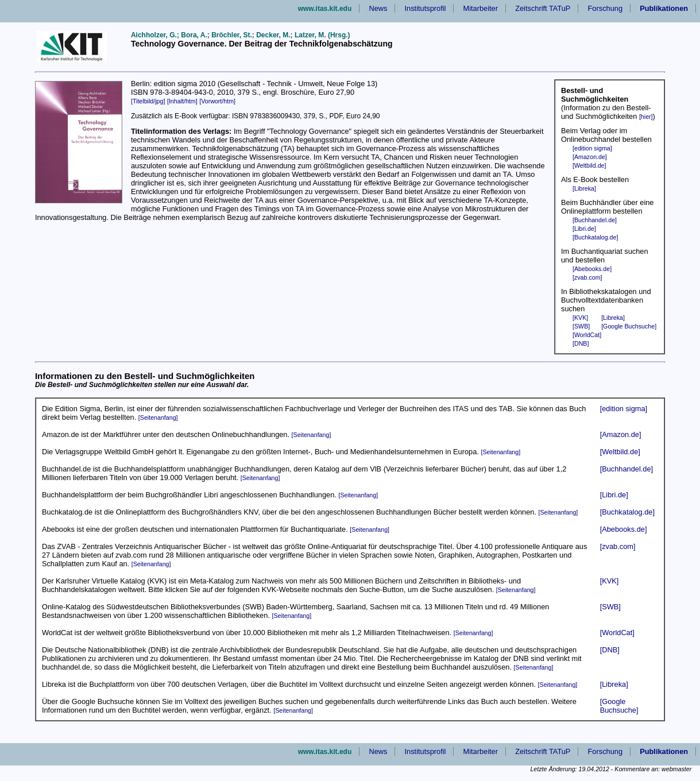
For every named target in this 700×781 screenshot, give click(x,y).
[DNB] (581, 343)
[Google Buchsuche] (629, 326)
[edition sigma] (592, 148)
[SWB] (581, 326)
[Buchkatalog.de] (595, 237)
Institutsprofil (426, 8)
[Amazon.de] (590, 157)
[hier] (646, 117)
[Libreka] (584, 188)
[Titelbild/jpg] (148, 101)
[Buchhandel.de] (595, 220)
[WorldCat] (587, 335)
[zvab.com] (587, 277)
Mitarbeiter (481, 8)
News (378, 8)
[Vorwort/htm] (217, 101)
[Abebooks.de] (592, 269)
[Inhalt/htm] (182, 101)
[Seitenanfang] (158, 417)
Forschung (605, 8)
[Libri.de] (584, 229)
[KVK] (580, 318)
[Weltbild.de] (589, 165)
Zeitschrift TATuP (543, 8)
